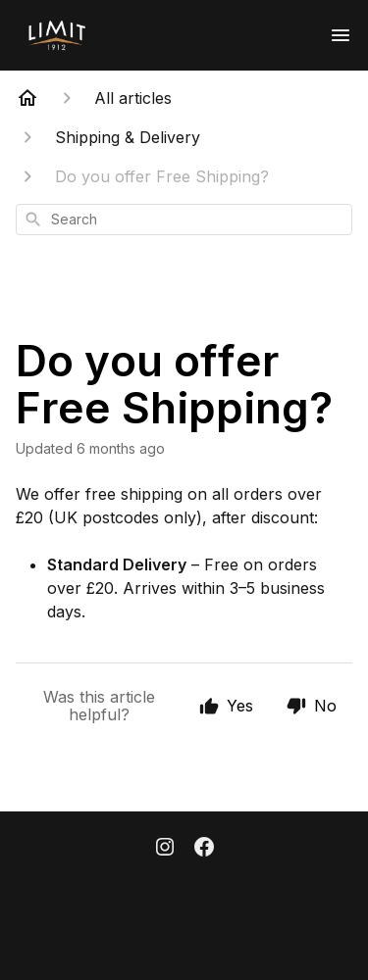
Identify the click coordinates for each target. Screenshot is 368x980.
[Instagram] (165, 849)
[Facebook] (204, 849)
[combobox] (184, 220)
